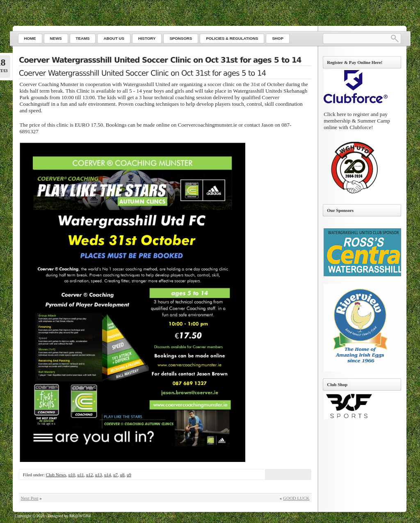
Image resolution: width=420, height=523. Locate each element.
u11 (80, 475)
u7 (115, 475)
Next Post (30, 498)
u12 (90, 475)
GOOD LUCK (296, 498)
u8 (122, 475)
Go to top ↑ (397, 518)
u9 (129, 475)
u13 (99, 475)
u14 (108, 475)
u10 (72, 475)
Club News (56, 475)
